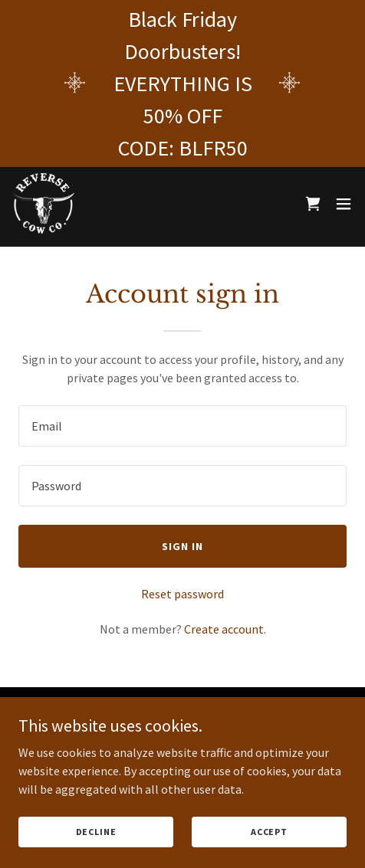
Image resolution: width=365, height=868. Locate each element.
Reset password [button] (182, 594)
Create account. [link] (225, 629)
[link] (44, 204)
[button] (344, 204)
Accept (269, 832)
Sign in (182, 546)
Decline (96, 832)
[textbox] (182, 426)
